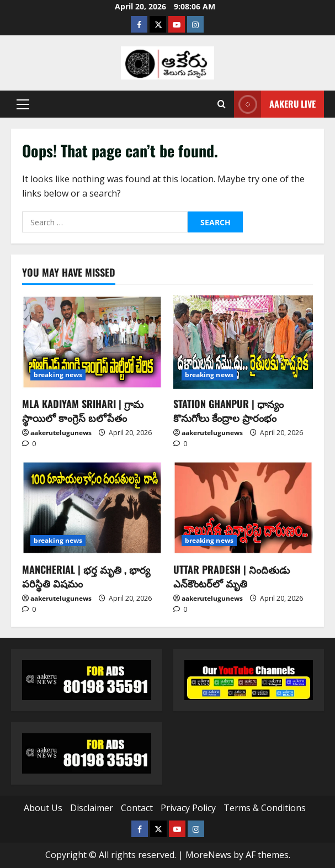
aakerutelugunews (61, 433)
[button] (23, 104)
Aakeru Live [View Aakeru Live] (275, 104)
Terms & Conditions (265, 808)
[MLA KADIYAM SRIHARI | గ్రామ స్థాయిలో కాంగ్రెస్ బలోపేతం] (92, 342)
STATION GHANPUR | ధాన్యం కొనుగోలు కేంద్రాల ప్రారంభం (228, 411)
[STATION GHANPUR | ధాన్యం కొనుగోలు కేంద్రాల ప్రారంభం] (243, 342)
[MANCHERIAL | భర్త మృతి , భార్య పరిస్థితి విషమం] (92, 508)
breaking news (58, 375)
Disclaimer (92, 808)
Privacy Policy (188, 808)
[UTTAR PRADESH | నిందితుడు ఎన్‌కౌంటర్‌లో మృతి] (243, 508)
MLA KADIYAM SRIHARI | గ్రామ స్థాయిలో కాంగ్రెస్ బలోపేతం (83, 411)
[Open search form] (222, 104)
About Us (43, 808)
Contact (137, 808)
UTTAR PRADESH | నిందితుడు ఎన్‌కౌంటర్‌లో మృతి (232, 576)
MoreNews (208, 855)
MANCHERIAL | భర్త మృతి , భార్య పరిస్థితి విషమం (86, 576)
